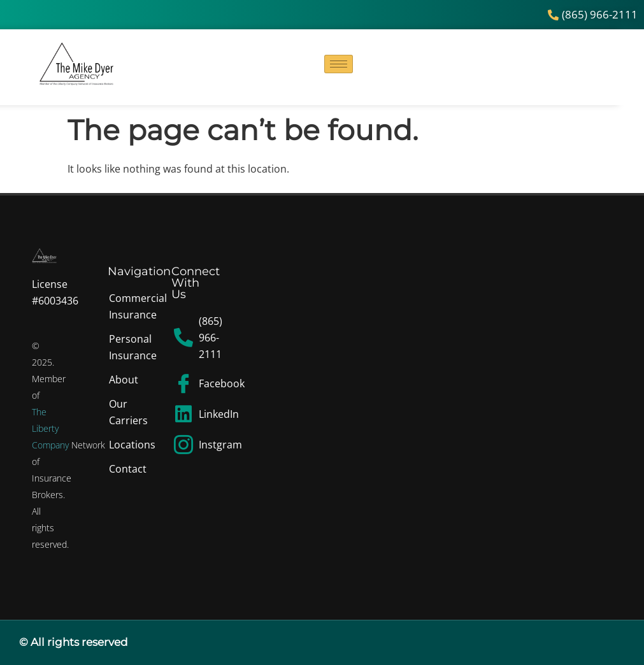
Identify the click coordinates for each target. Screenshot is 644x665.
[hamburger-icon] (339, 64)
